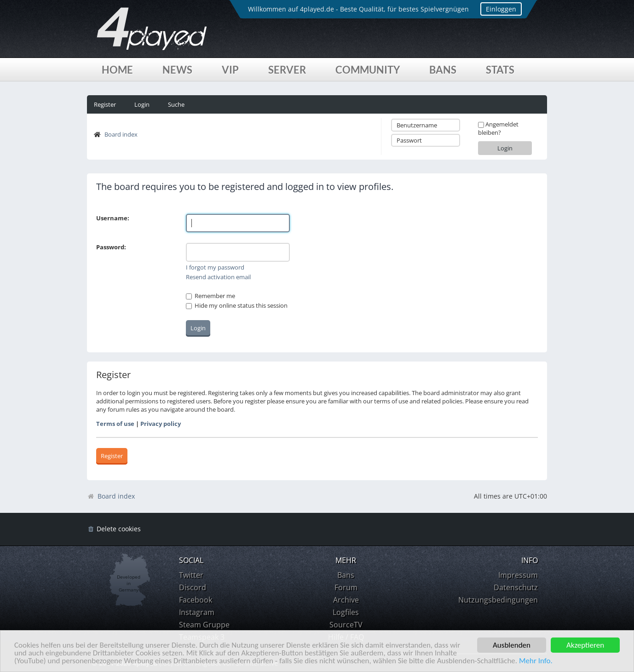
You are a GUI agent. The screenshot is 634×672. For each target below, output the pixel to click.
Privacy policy (161, 424)
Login (142, 104)
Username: (113, 218)
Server (287, 70)
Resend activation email (218, 277)
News (177, 70)
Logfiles (346, 612)
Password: (111, 247)
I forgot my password (215, 267)
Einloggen (501, 9)
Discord (193, 587)
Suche (176, 104)
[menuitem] (114, 529)
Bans (443, 70)
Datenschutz (516, 587)
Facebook (196, 600)
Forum (346, 587)
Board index (121, 134)
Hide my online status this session (237, 305)
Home (117, 70)
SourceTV (346, 625)
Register (105, 104)
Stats (500, 70)
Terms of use (115, 424)
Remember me (210, 296)
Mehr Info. (536, 661)
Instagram (197, 612)
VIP (230, 70)
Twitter (191, 575)
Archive (346, 600)
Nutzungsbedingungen (498, 600)
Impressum (518, 575)
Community (368, 70)
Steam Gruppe (204, 625)
